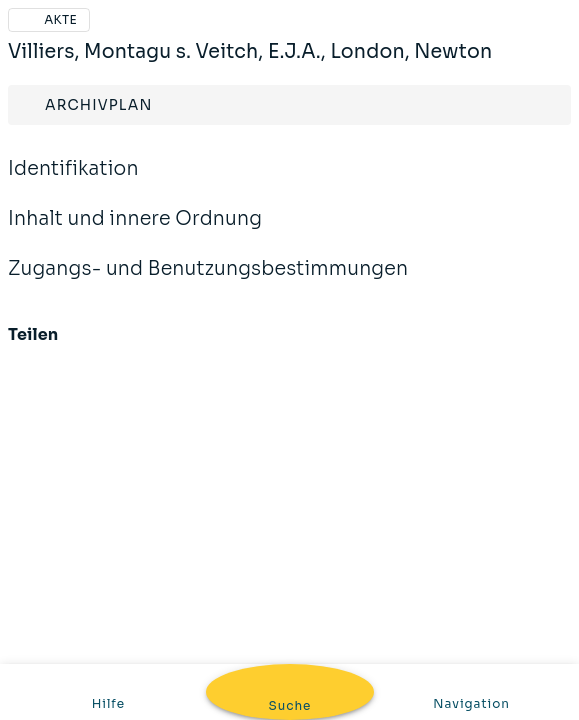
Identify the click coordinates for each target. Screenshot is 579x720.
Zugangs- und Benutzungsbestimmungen (208, 282)
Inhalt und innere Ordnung (135, 232)
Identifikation (73, 182)
